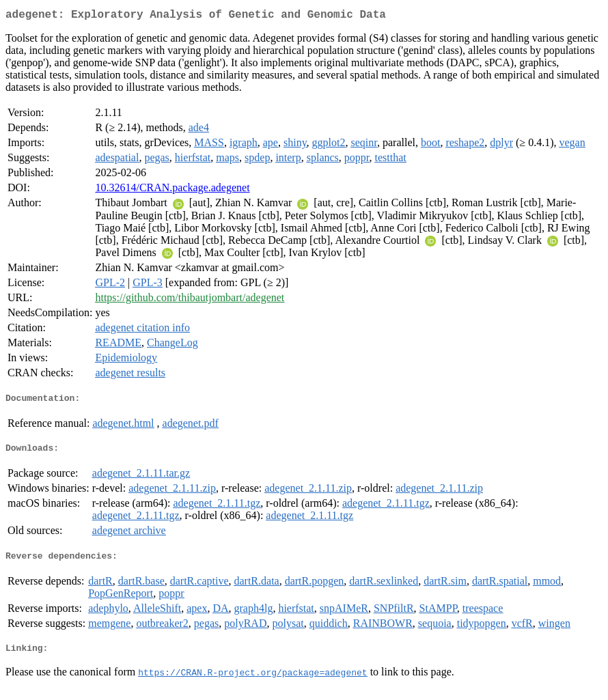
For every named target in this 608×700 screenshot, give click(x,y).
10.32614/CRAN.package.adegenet (172, 190)
